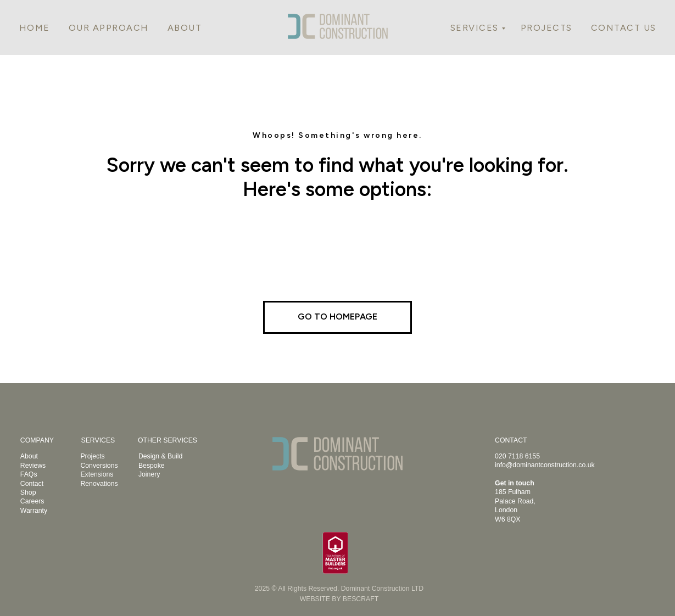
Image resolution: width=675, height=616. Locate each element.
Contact (32, 484)
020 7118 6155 (517, 456)
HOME (35, 28)
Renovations (99, 484)
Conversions (99, 466)
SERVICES (475, 28)
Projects (92, 456)
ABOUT (185, 28)
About (29, 456)
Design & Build (160, 456)
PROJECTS (546, 28)
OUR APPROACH (109, 28)
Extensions (97, 474)
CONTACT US (624, 28)
